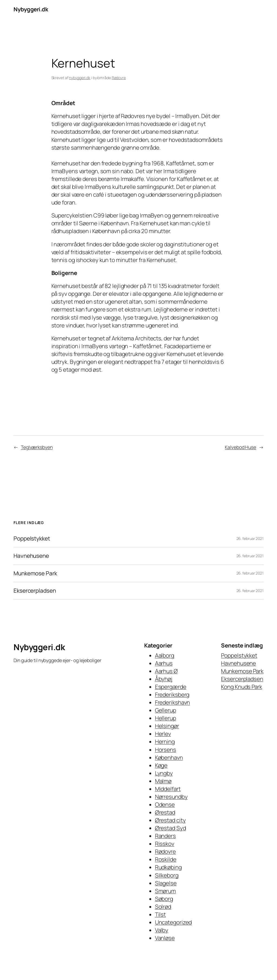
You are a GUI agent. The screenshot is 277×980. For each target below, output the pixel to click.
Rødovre (119, 78)
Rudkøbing (168, 867)
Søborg (164, 899)
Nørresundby (171, 797)
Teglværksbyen (37, 447)
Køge (161, 765)
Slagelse (166, 883)
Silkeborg (167, 875)
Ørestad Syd (171, 828)
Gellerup (166, 710)
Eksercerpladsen (35, 591)
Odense (165, 804)
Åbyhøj (164, 679)
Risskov (165, 844)
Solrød (163, 907)
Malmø (163, 781)
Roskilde (166, 859)
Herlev (163, 734)
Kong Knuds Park (242, 687)
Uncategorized (174, 922)
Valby (162, 930)
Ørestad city (170, 820)
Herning (165, 741)
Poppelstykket (32, 538)
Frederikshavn (173, 702)
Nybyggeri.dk (31, 9)
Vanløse (165, 938)
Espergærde (171, 687)
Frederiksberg (172, 694)
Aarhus (164, 663)
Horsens (166, 750)
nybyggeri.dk (80, 78)
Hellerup (166, 718)
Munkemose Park (35, 573)
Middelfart (168, 789)
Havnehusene (31, 556)
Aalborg (165, 655)
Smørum (165, 891)
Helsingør (167, 726)
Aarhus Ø (166, 671)
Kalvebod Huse (240, 447)
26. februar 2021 (250, 538)
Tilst (161, 914)
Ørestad (165, 812)
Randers (165, 836)
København (169, 757)
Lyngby (164, 773)
